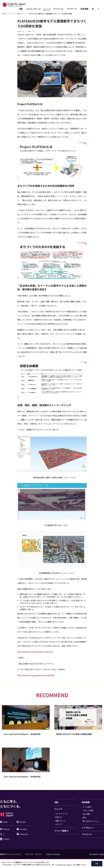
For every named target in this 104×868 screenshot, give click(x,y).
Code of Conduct (53, 854)
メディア (59, 824)
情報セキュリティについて (11, 854)
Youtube (22, 829)
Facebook (22, 834)
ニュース (47, 9)
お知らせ (59, 817)
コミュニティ (33, 9)
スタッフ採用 (88, 810)
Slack (4, 822)
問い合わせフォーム (91, 821)
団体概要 (84, 9)
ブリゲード (72, 9)
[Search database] (98, 9)
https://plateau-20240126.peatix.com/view (35, 652)
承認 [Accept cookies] (97, 864)
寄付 (84, 818)
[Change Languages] (93, 9)
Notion (21, 822)
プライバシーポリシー (34, 854)
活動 (21, 9)
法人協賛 (86, 814)
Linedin (5, 839)
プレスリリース (61, 814)
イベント (58, 9)
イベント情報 (61, 831)
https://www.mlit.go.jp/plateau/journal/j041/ (36, 675)
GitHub (5, 829)
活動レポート (60, 821)
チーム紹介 (87, 807)
